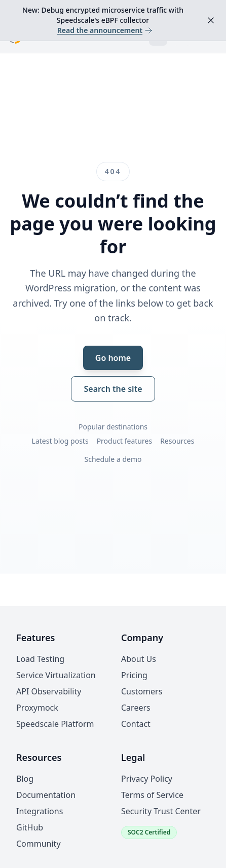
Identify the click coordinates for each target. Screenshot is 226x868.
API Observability (49, 691)
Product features (125, 441)
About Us (139, 659)
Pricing (134, 675)
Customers (142, 691)
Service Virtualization (56, 675)
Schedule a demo (113, 459)
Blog (25, 779)
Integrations (40, 811)
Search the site (113, 389)
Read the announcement (105, 30)
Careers (136, 708)
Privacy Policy (147, 779)
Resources (177, 441)
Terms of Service (152, 795)
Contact (136, 724)
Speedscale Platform (55, 724)
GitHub (30, 827)
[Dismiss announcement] (211, 20)
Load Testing (40, 659)
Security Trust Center (161, 811)
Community (39, 844)
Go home (113, 358)
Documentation (46, 795)
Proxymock (37, 708)
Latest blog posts (60, 441)
